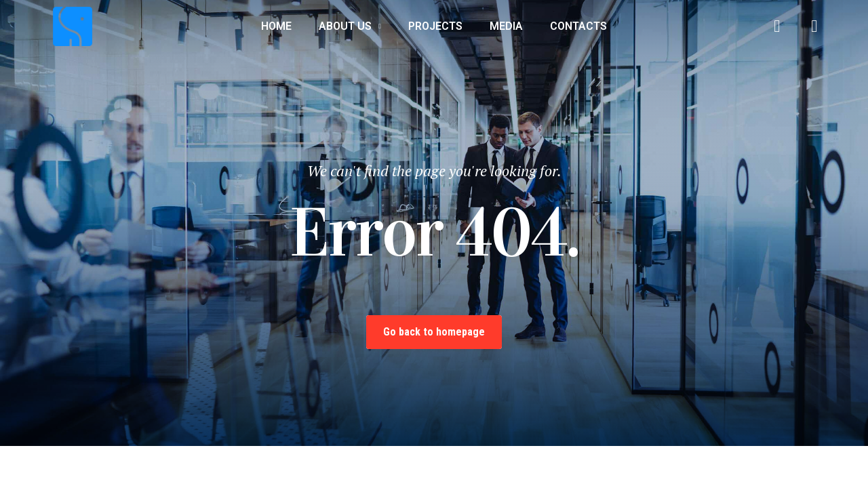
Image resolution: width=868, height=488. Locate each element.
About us (350, 26)
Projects (435, 26)
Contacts (578, 26)
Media (506, 26)
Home (276, 26)
